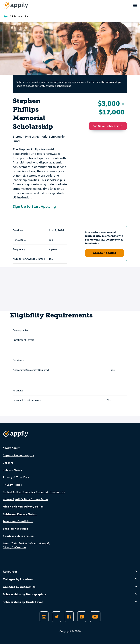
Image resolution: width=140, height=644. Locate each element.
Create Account (105, 253)
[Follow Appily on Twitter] (57, 617)
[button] (96, 126)
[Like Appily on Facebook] (69, 617)
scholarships (113, 82)
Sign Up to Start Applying (34, 206)
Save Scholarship (108, 126)
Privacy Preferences (14, 547)
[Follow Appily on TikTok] (82, 617)
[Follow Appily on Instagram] (44, 617)
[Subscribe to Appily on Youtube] (95, 617)
